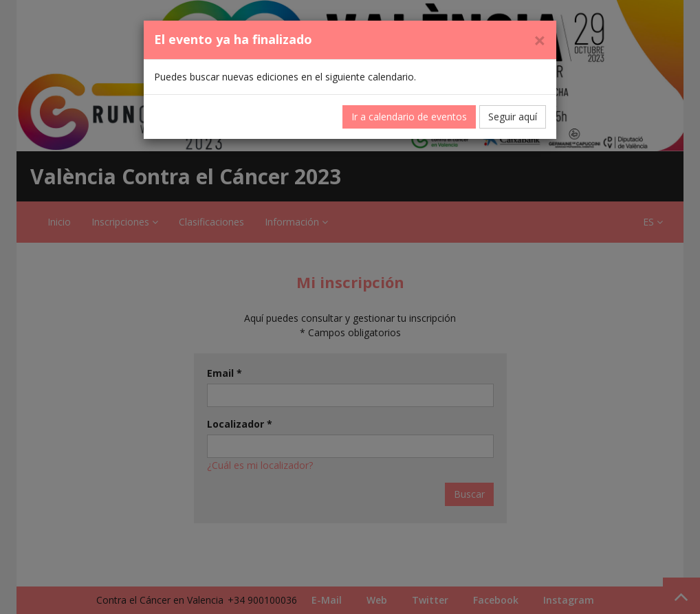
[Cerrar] (540, 40)
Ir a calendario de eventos (409, 117)
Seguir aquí (513, 117)
